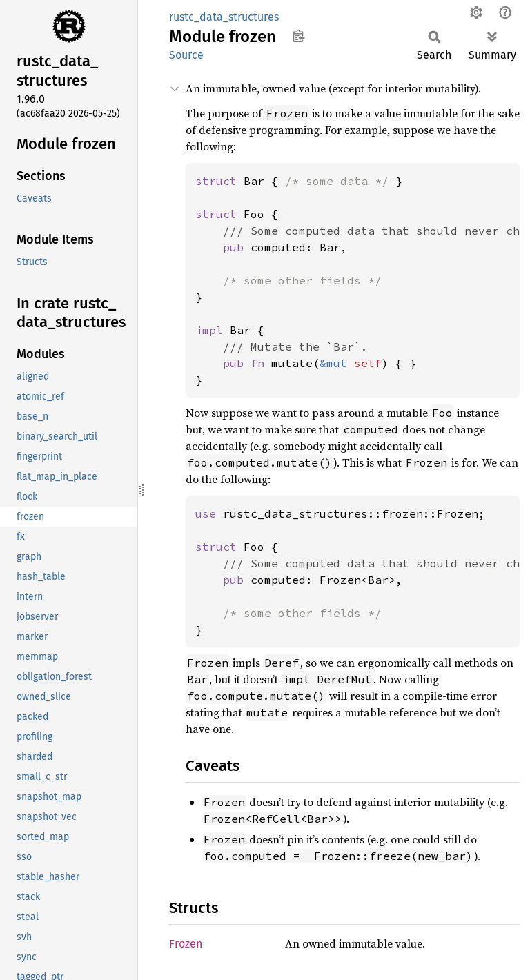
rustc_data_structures (224, 17)
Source (186, 55)
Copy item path (298, 36)
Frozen (186, 944)
